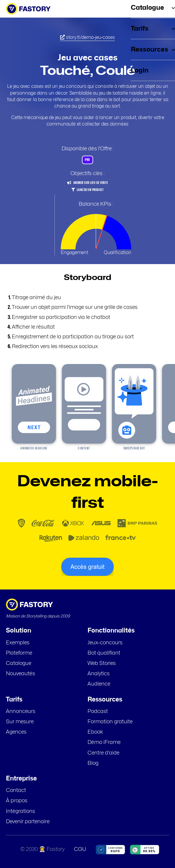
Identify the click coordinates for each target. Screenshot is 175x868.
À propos (17, 801)
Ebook (95, 732)
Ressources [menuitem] (153, 50)
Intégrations (20, 811)
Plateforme (19, 653)
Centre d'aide (103, 753)
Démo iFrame (104, 742)
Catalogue (19, 663)
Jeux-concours (105, 643)
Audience (99, 684)
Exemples (18, 643)
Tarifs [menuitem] (153, 29)
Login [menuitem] (140, 70)
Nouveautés (20, 674)
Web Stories (102, 663)
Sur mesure (20, 722)
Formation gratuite (110, 722)
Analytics (99, 674)
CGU (80, 849)
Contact (16, 790)
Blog (93, 763)
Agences (16, 732)
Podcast (98, 711)
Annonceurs (21, 711)
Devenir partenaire (28, 822)
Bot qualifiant (104, 653)
